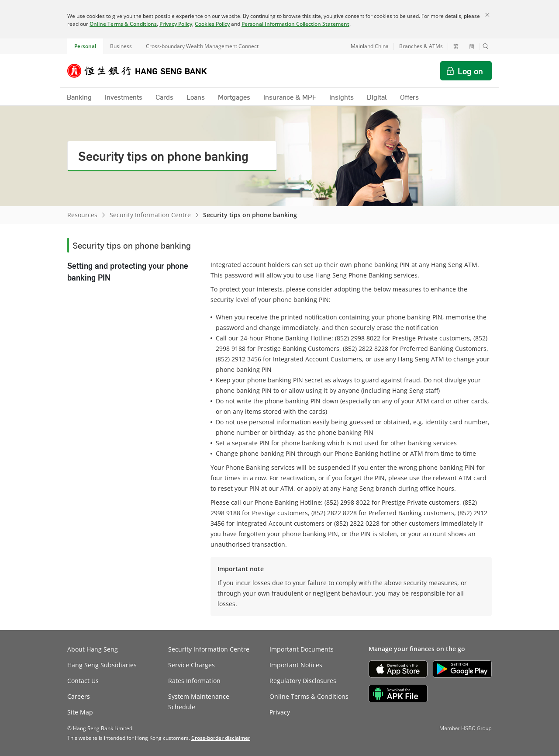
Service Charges (192, 665)
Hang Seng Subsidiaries (102, 665)
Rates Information (194, 681)
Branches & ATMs (421, 46)
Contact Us (83, 681)
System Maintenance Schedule (199, 702)
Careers (79, 696)
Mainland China (370, 46)
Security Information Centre (150, 215)
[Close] (487, 15)
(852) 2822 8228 (366, 349)
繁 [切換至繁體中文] (456, 46)
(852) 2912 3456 (238, 359)
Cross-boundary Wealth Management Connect (202, 46)
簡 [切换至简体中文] (472, 46)
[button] (486, 46)
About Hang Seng (93, 649)
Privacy (280, 712)
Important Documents (302, 649)
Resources (82, 215)
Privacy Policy (176, 24)
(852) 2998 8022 (358, 338)
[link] (221, 738)
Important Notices (296, 665)
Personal (85, 46)
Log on (470, 71)
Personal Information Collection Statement (295, 24)
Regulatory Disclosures (303, 681)
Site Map (80, 712)
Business (121, 46)
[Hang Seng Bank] (144, 71)
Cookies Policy (212, 24)
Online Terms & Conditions (123, 24)
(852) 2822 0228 (357, 523)
